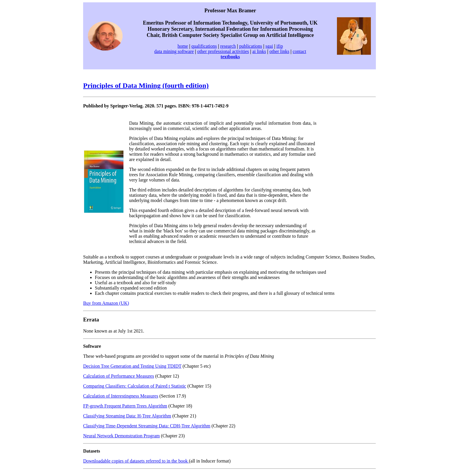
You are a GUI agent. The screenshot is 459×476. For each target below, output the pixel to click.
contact (299, 51)
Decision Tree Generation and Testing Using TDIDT (132, 366)
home (183, 46)
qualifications (204, 46)
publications (251, 46)
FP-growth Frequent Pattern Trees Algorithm (125, 406)
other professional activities (223, 51)
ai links (259, 51)
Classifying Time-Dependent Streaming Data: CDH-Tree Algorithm (147, 426)
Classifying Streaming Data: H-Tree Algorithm (127, 416)
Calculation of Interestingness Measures (121, 396)
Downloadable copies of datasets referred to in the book (136, 461)
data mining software (174, 51)
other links (279, 51)
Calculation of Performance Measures (119, 376)
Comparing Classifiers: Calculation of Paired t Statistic (135, 386)
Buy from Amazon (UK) (106, 303)
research (228, 46)
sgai (269, 46)
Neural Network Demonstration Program (121, 436)
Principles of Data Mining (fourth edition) (146, 85)
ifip (280, 46)
